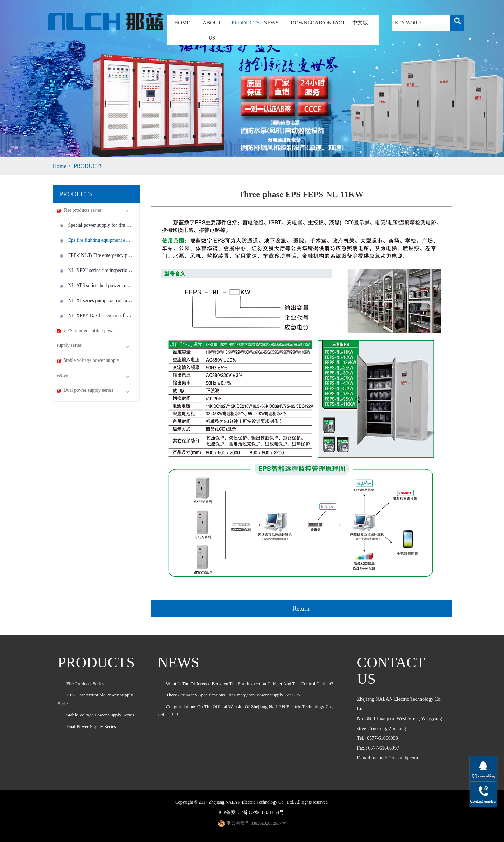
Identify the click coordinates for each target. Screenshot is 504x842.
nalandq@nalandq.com (395, 758)
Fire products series (93, 210)
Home (60, 166)
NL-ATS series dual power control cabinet (101, 285)
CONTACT (333, 23)
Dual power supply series (93, 390)
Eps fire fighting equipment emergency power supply (101, 240)
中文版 (360, 23)
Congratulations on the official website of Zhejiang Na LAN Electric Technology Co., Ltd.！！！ (246, 711)
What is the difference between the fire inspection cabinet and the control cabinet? (250, 684)
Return (301, 609)
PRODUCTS (242, 23)
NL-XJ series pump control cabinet (101, 300)
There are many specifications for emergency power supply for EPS (233, 695)
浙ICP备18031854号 (263, 812)
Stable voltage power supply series (93, 368)
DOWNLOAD (307, 23)
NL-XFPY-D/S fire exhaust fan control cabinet (101, 315)
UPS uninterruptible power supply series (93, 338)
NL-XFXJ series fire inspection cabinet (101, 270)
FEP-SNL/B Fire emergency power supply (101, 255)
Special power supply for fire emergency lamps (101, 225)
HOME (182, 23)
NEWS (271, 23)
